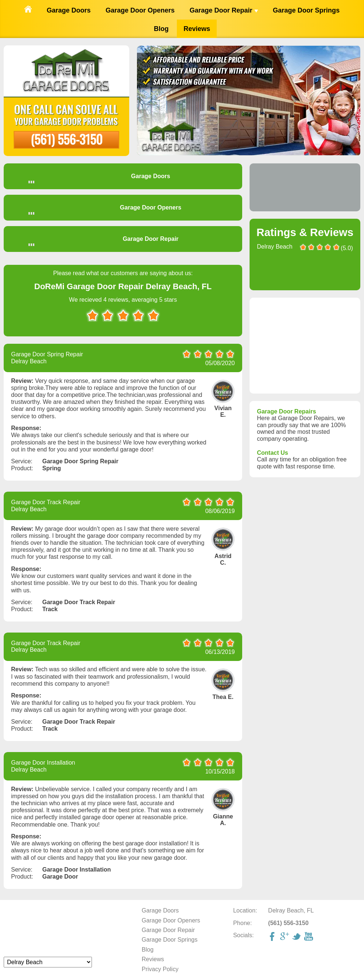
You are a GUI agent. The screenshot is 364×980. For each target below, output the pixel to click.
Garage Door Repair (224, 10)
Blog (161, 29)
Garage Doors (68, 10)
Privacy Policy (160, 969)
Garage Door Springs (306, 10)
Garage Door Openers (140, 10)
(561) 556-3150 (67, 139)
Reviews (197, 29)
